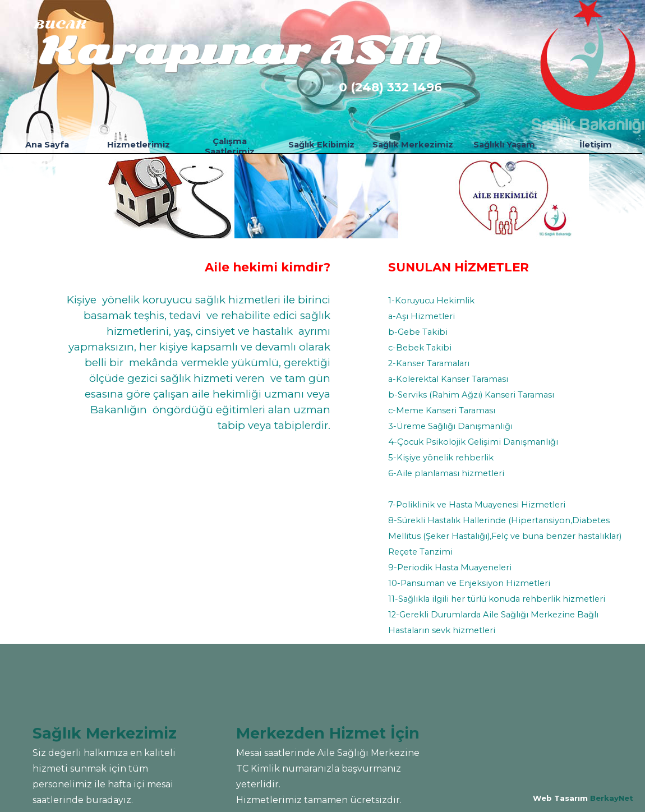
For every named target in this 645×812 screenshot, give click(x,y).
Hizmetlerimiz (139, 145)
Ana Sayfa (47, 145)
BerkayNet (612, 798)
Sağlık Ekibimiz (321, 145)
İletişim (596, 145)
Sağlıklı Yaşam (504, 145)
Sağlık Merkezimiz (413, 145)
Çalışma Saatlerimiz (230, 146)
